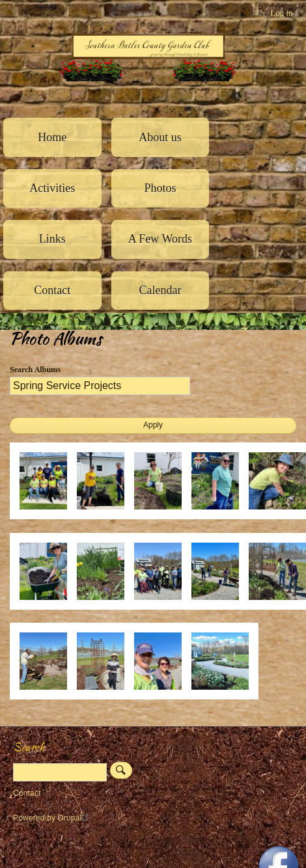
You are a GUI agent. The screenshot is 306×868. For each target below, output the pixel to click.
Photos (160, 188)
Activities (52, 188)
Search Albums (35, 370)
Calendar (160, 290)
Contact (52, 290)
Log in (281, 13)
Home (52, 137)
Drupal (75, 818)
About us (160, 137)
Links (52, 239)
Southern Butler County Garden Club (33, 89)
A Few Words (160, 239)
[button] (48, 516)
